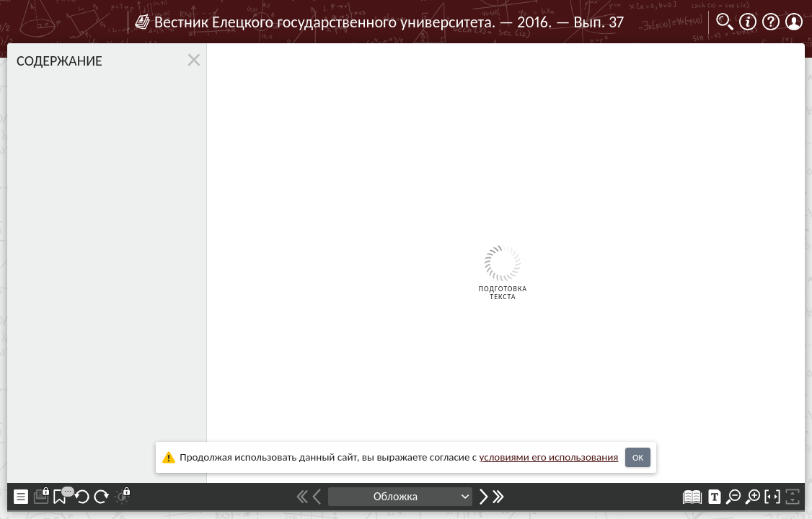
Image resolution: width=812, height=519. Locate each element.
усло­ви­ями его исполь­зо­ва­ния (549, 457)
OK (638, 457)
